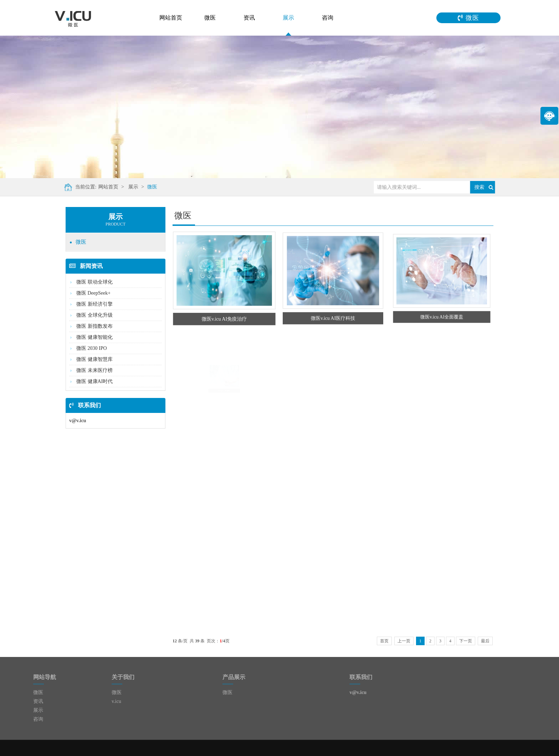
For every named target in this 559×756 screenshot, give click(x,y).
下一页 (466, 641)
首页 (384, 641)
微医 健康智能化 (94, 337)
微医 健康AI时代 (94, 381)
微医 (210, 18)
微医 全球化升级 (94, 315)
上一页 (404, 641)
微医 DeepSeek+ (93, 293)
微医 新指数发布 (94, 326)
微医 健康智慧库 (94, 359)
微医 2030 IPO (92, 348)
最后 (485, 641)
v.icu (91, 701)
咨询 (328, 18)
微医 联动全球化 (94, 282)
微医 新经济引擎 (94, 304)
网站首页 (171, 18)
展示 (288, 18)
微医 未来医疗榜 (94, 370)
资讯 (249, 18)
